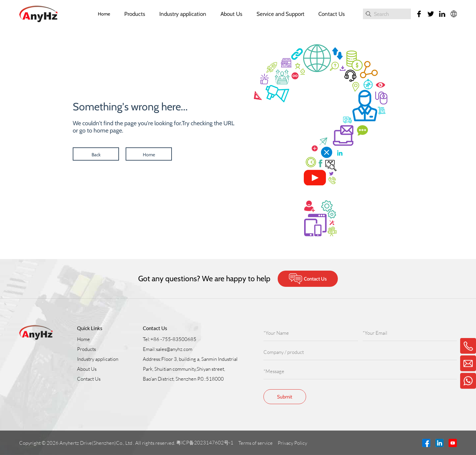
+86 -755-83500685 (173, 339)
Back (96, 155)
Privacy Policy (293, 443)
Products (135, 14)
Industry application (183, 14)
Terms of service (256, 443)
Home (104, 14)
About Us (231, 14)
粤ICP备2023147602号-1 (205, 443)
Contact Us (332, 14)
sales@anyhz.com (174, 349)
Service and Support (280, 14)
